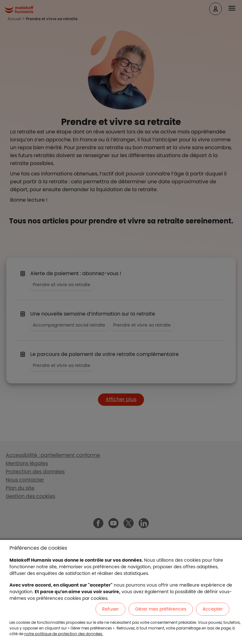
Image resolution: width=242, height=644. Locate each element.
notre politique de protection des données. (64, 634)
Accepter (213, 609)
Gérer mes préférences (161, 609)
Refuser (110, 609)
